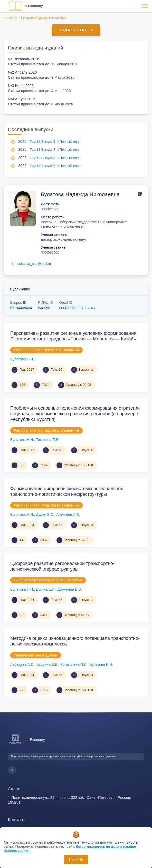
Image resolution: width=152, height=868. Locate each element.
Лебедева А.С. (22, 664)
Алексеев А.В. (68, 514)
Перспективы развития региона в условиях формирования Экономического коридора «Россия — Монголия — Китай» (73, 336)
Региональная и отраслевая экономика (46, 350)
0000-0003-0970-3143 (77, 308)
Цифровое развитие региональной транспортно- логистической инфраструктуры (62, 566)
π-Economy (34, 6)
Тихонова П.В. (48, 440)
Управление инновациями (36, 655)
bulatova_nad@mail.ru (34, 264)
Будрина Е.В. (47, 664)
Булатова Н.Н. (22, 359)
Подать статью (76, 30)
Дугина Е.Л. (46, 589)
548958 (44, 308)
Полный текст (69, 142)
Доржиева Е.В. (70, 589)
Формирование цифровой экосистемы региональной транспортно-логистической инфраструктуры (67, 491)
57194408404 (21, 308)
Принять (76, 859)
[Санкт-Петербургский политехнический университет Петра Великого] (15, 744)
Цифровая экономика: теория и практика (48, 580)
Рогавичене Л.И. (74, 664)
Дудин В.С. (45, 514)
